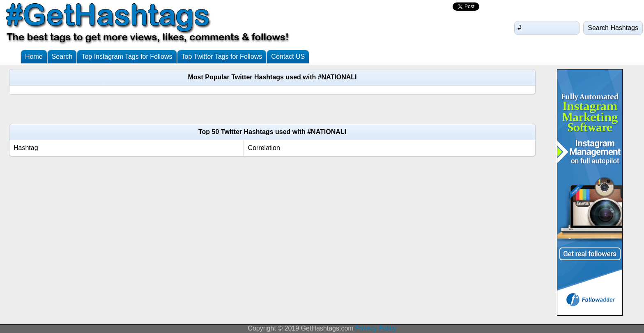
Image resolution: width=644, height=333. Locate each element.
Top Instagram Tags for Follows (127, 57)
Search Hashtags (613, 28)
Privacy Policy (376, 328)
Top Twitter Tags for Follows (222, 57)
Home (34, 57)
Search (62, 57)
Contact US (288, 57)
